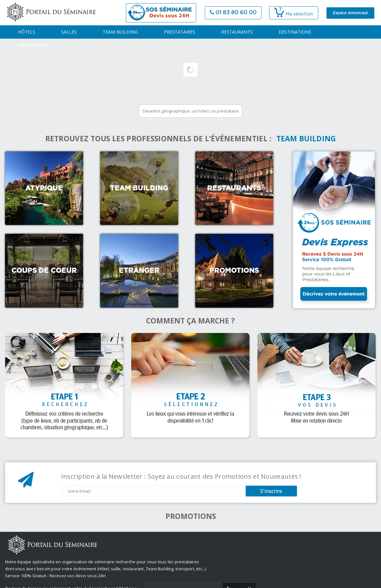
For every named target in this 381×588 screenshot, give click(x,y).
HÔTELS (27, 32)
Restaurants (234, 188)
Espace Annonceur (350, 13)
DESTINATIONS (295, 32)
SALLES (69, 32)
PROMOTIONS (33, 45)
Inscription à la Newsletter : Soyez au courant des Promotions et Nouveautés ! (181, 476)
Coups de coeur (44, 271)
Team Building (139, 188)
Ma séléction (294, 14)
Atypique (44, 188)
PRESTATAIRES (180, 32)
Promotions (234, 271)
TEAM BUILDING (120, 32)
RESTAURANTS (237, 32)
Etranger (139, 271)
